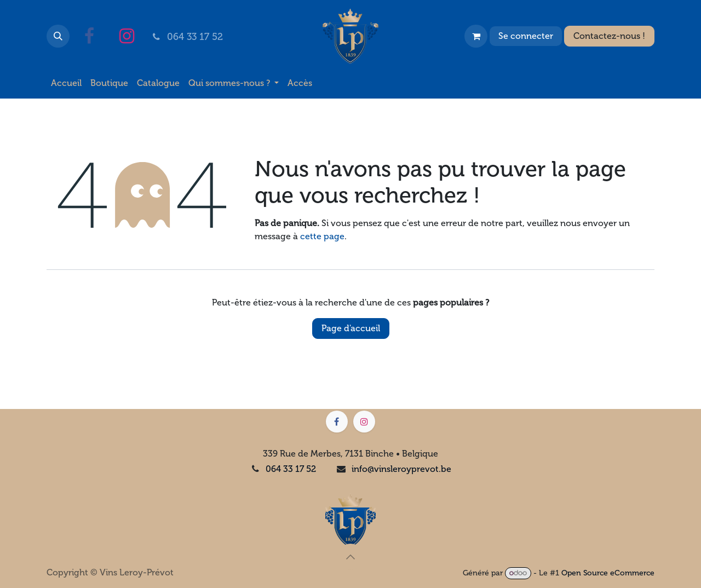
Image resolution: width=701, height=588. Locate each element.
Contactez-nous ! (609, 36)
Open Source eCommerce (608, 573)
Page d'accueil (351, 328)
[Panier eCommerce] (476, 36)
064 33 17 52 (291, 469)
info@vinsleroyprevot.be (401, 469)
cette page (322, 236)
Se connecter (526, 36)
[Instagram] (127, 36)
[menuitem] (66, 83)
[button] (58, 36)
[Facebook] (89, 36)
